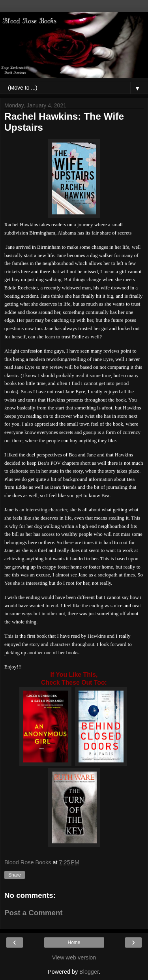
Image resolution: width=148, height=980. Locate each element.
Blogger (89, 972)
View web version (74, 957)
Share (15, 875)
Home (74, 942)
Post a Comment (34, 913)
